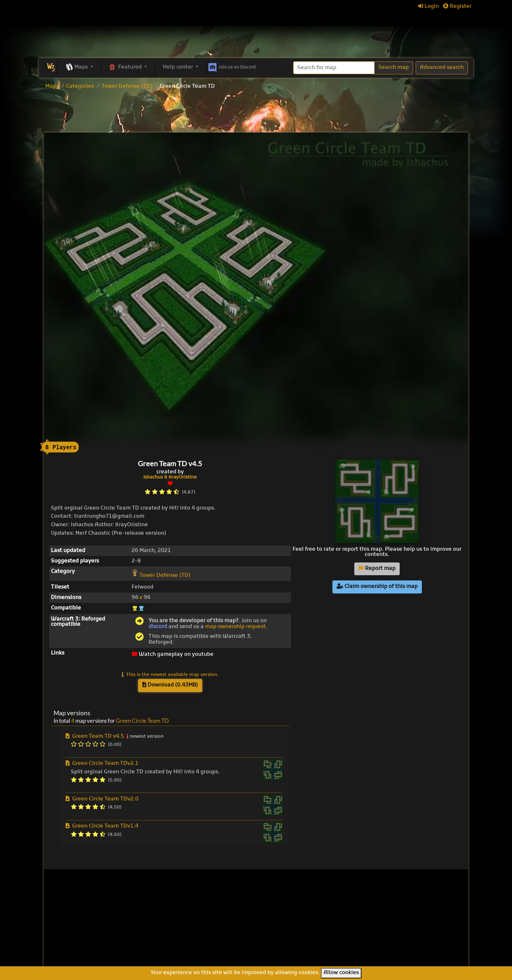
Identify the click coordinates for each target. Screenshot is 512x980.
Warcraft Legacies (289, 938)
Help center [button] (179, 67)
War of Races (282, 930)
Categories (80, 87)
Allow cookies (341, 973)
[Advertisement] (256, 112)
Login (428, 7)
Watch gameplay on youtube (173, 655)
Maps (52, 87)
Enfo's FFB (278, 916)
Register (457, 7)
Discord (231, 66)
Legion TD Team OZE (292, 945)
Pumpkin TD (281, 909)
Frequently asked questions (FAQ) (389, 922)
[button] (79, 68)
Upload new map (214, 919)
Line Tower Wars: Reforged (300, 923)
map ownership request (235, 627)
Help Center (383, 901)
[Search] (334, 68)
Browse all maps (214, 910)
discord (158, 627)
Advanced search (442, 68)
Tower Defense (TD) (127, 87)
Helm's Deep (282, 952)
